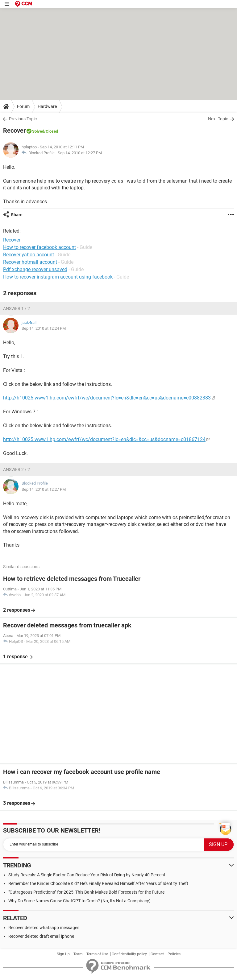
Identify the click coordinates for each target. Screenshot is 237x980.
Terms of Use (97, 954)
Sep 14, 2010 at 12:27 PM (80, 153)
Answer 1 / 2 (17, 308)
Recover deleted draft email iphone (41, 936)
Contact (157, 954)
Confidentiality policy (129, 954)
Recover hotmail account (30, 262)
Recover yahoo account (29, 255)
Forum (23, 106)
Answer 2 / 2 (17, 469)
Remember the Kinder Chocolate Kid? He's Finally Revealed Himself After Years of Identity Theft (98, 883)
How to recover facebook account (39, 247)
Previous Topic (23, 119)
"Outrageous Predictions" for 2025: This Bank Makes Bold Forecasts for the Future (86, 892)
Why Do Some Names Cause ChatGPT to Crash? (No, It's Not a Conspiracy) (79, 901)
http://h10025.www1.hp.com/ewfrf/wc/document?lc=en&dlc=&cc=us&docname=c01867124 (104, 439)
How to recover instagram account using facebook (58, 277)
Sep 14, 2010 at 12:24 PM (44, 328)
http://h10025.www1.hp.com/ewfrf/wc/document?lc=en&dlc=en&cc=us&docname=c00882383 (107, 398)
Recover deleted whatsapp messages (44, 928)
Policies (174, 954)
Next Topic (218, 119)
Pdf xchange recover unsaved (35, 269)
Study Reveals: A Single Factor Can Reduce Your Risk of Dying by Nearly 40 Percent (87, 875)
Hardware (47, 106)
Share (17, 215)
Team (78, 954)
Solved (38, 131)
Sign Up (63, 954)
